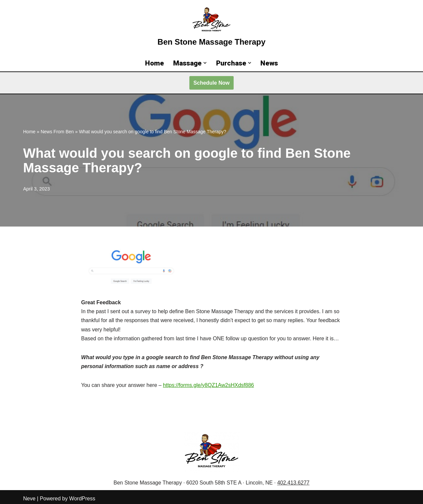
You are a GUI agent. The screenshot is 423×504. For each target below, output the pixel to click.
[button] (205, 63)
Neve (29, 499)
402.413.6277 (293, 483)
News (269, 63)
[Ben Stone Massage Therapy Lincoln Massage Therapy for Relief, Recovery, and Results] (212, 27)
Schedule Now (211, 83)
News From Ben (57, 132)
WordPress (82, 499)
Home (154, 63)
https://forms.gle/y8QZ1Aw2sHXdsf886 (208, 385)
